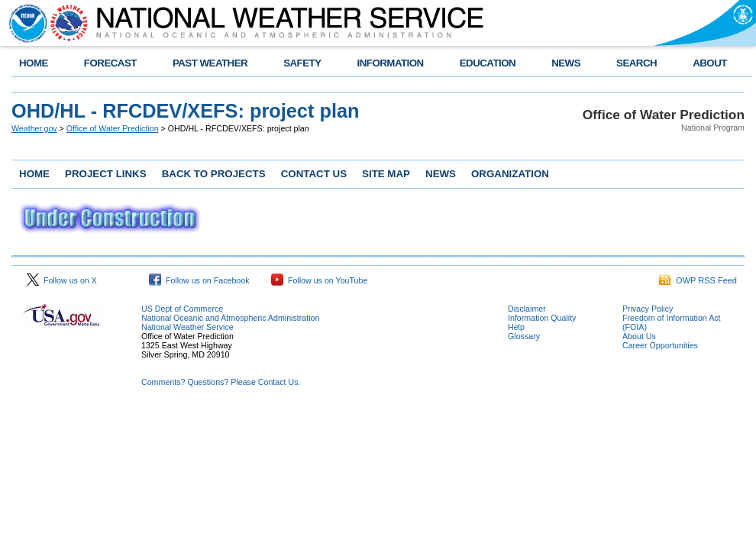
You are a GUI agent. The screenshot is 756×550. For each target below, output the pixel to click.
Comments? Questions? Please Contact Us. (221, 382)
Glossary (524, 336)
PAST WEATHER (210, 63)
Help (516, 327)
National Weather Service (187, 327)
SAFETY (302, 63)
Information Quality (542, 318)
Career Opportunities (660, 345)
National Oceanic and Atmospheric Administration (230, 318)
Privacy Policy (648, 309)
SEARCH (636, 63)
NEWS (566, 63)
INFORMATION (391, 63)
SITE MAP (386, 174)
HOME (34, 63)
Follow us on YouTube (319, 280)
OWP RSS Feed (698, 280)
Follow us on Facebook (199, 280)
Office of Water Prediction (113, 128)
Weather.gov (34, 128)
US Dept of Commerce (182, 309)
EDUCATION (488, 63)
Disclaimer (527, 309)
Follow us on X (62, 280)
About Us (639, 336)
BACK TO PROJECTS (214, 174)
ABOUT (710, 63)
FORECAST (110, 63)
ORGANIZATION (510, 174)
